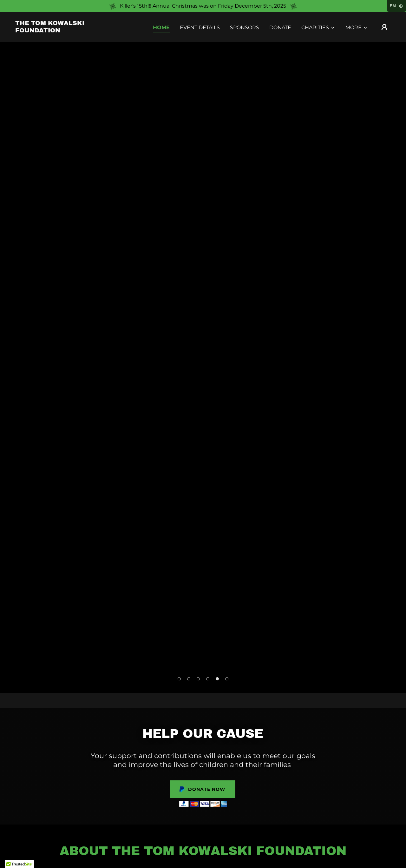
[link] (68, 31)
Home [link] (161, 27)
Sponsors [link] (245, 27)
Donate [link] (280, 27)
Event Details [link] (200, 27)
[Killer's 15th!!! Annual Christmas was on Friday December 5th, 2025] (203, 6)
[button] (318, 28)
